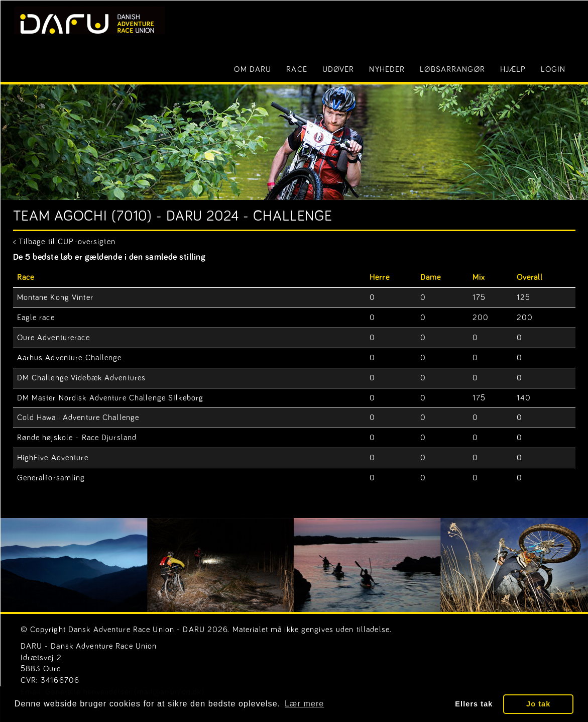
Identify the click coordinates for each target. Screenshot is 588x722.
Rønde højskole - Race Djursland (77, 438)
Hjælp (513, 69)
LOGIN (553, 69)
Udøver (338, 69)
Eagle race (36, 318)
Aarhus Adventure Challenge (70, 358)
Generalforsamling (51, 478)
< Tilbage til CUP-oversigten (64, 242)
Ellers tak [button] (474, 704)
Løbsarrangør (452, 69)
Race (297, 69)
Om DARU (253, 69)
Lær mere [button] (304, 704)
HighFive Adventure (53, 458)
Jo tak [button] (538, 704)
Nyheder (387, 69)
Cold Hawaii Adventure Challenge (78, 418)
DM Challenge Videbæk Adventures (82, 378)
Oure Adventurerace (53, 338)
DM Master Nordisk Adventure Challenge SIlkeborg (110, 398)
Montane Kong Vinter (55, 297)
